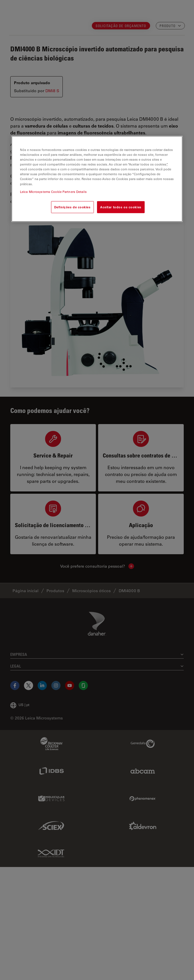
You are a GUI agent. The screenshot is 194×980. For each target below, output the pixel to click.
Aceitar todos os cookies (121, 207)
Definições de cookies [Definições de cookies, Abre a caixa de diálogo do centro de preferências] (72, 207)
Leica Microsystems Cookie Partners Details (53, 191)
